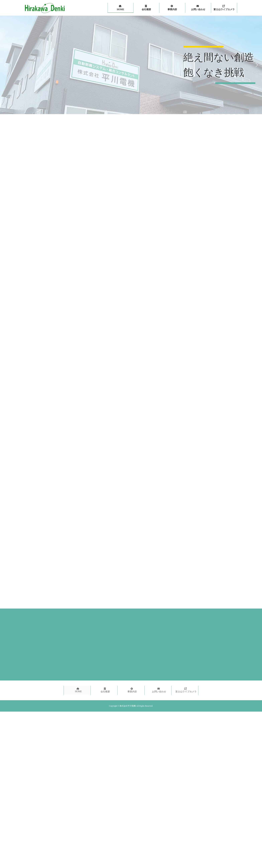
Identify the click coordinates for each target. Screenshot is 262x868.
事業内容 (132, 690)
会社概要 (105, 690)
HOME (78, 690)
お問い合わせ (159, 690)
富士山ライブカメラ (186, 690)
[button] (5, 65)
